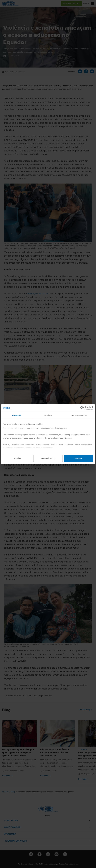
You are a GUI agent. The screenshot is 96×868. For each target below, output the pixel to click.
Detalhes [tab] (48, 415)
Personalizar (48, 458)
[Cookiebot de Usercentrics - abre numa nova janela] (82, 408)
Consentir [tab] (17, 415)
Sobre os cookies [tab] (79, 415)
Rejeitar (18, 458)
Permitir (78, 458)
